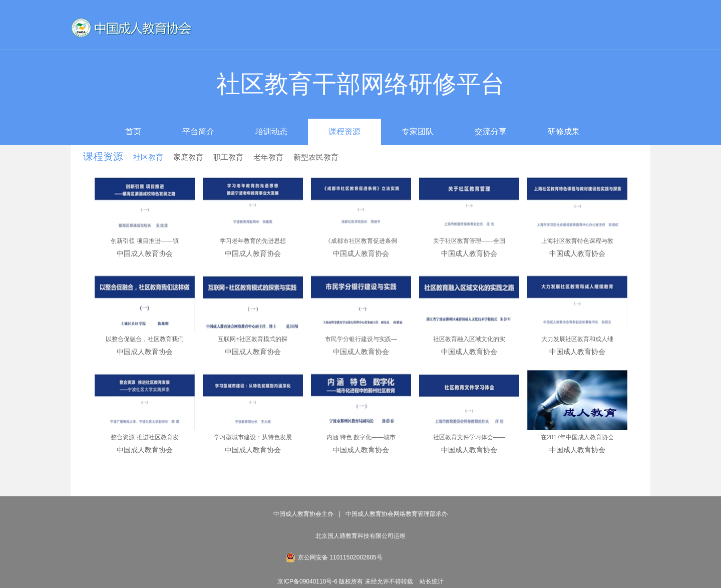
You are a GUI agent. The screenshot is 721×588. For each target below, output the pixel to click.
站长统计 (432, 581)
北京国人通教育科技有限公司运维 (360, 536)
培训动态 (271, 131)
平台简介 (198, 131)
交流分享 (491, 131)
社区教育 (148, 157)
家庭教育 (188, 157)
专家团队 (418, 131)
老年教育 (268, 157)
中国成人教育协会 (145, 253)
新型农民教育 (316, 157)
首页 (133, 131)
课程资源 (344, 131)
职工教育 (228, 157)
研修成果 (564, 131)
